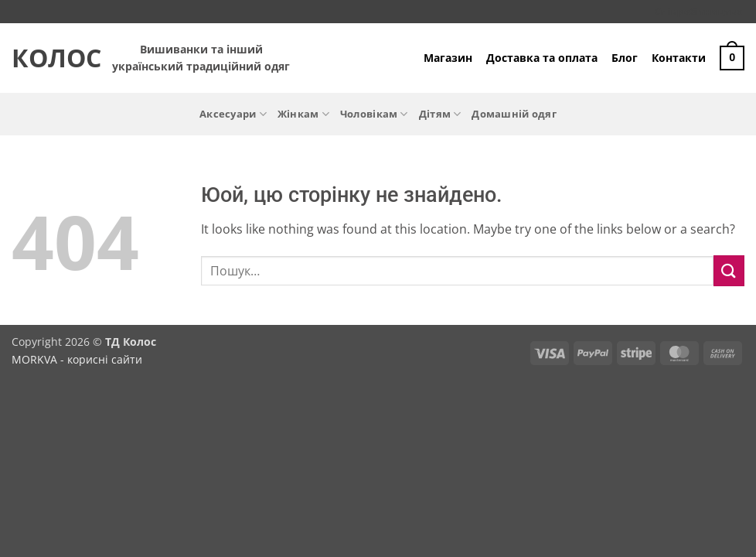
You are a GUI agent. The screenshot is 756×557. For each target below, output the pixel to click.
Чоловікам (374, 114)
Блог (625, 58)
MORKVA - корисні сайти (77, 359)
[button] (732, 58)
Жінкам (303, 114)
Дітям (440, 114)
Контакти (679, 58)
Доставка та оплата (542, 58)
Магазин (448, 58)
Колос (50, 58)
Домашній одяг (514, 114)
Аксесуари (233, 114)
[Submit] (729, 270)
